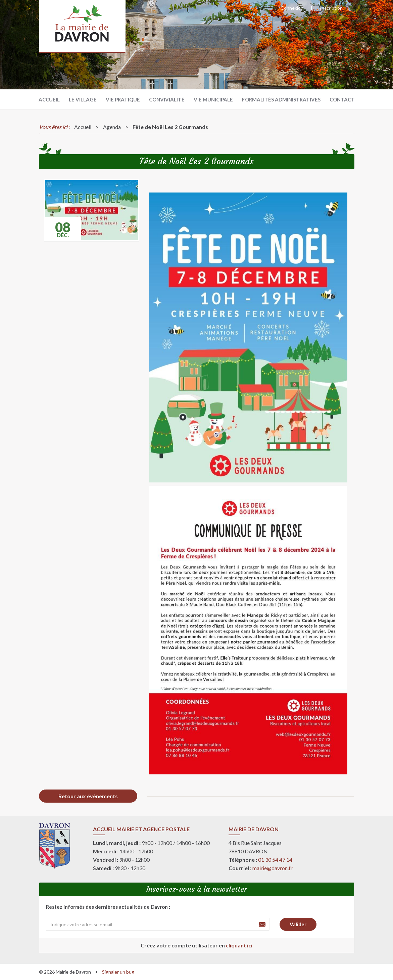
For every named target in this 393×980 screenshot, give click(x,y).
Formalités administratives (281, 99)
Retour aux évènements (88, 796)
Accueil (49, 99)
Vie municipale (213, 99)
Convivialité (167, 99)
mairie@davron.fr (273, 868)
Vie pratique (123, 99)
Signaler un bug (118, 972)
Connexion (292, 8)
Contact (342, 99)
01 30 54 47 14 (275, 860)
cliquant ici (239, 945)
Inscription (331, 8)
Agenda (112, 127)
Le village (83, 99)
